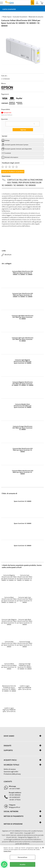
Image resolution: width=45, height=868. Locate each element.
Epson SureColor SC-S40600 (23, 501)
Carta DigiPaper (9, 9)
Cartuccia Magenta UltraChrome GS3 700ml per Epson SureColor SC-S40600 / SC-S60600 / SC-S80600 (22, 384)
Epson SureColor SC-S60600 (23, 523)
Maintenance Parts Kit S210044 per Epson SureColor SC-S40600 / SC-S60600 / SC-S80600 (9, 688)
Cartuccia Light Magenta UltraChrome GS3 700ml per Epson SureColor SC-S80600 (23, 361)
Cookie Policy (7, 851)
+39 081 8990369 (15, 795)
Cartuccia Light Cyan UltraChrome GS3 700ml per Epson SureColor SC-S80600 (23, 339)
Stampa (7, 140)
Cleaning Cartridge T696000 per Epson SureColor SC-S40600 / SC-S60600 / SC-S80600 (25, 666)
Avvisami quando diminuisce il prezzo (17, 145)
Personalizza (22, 857)
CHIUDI (43, 848)
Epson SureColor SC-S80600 (23, 546)
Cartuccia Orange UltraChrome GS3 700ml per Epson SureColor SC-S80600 (22, 428)
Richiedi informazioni (11, 157)
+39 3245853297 (15, 797)
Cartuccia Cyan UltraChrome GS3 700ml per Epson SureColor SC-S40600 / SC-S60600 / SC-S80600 (23, 295)
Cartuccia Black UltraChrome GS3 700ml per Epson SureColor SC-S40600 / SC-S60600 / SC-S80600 (22, 273)
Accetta (23, 864)
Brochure (8, 255)
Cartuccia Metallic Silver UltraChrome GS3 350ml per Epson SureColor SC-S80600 (23, 406)
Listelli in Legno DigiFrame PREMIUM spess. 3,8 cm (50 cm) (9, 710)
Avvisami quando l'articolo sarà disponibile (18, 149)
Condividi (8, 153)
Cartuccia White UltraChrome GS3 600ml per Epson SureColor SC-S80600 (23, 472)
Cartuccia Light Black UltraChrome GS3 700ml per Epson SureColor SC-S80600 (22, 317)
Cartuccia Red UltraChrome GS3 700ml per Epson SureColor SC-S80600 (23, 450)
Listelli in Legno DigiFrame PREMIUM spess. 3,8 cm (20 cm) (25, 688)
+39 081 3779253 (15, 800)
